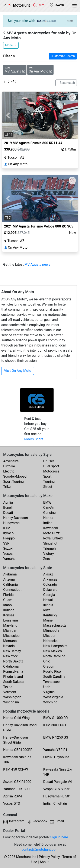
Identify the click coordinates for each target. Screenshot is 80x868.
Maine (48, 620)
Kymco (8, 533)
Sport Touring (13, 482)
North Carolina (54, 656)
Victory (49, 554)
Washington (12, 697)
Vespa (8, 554)
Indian (48, 523)
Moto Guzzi (52, 533)
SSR (6, 543)
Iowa (47, 610)
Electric (9, 471)
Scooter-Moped (15, 476)
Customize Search (63, 56)
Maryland (10, 625)
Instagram (17, 821)
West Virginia (53, 697)
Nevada (9, 646)
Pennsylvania (13, 672)
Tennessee (52, 682)
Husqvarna (11, 523)
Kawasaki (51, 528)
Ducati (8, 513)
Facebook (40, 821)
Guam (8, 600)
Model (10, 45)
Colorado (50, 585)
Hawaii (49, 600)
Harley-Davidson (16, 518)
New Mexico (53, 651)
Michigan (10, 631)
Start (70, 21)
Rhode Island (13, 677)
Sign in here (59, 837)
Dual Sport (51, 466)
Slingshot (50, 543)
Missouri (50, 636)
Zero (47, 559)
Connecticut (12, 590)
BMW (47, 502)
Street (48, 487)
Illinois (48, 605)
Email (60, 821)
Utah (47, 687)
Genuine (49, 513)
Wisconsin (11, 702)
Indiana (9, 610)
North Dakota (13, 661)
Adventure (11, 461)
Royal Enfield (53, 538)
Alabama (10, 574)
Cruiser (49, 461)
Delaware (50, 590)
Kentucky (50, 615)
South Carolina (54, 677)
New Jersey (12, 651)
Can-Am (49, 508)
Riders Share (34, 439)
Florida (8, 595)
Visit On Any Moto (18, 371)
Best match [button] (67, 83)
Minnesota (51, 631)
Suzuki (8, 548)
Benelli (8, 508)
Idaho (7, 605)
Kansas (9, 615)
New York (10, 656)
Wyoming (50, 702)
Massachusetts (55, 625)
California (10, 585)
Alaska (48, 574)
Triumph (50, 548)
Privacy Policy (49, 857)
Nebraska (51, 641)
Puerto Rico (52, 672)
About (44, 862)
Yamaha (9, 559)
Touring (49, 482)
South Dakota (13, 682)
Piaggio (9, 538)
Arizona (9, 579)
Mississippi (12, 636)
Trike (7, 487)
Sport (47, 476)
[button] (8, 115)
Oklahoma (11, 666)
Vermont (10, 692)
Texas (8, 687)
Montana (10, 641)
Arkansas (50, 579)
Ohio (47, 661)
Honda (48, 518)
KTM (7, 528)
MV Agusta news (37, 264)
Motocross (52, 471)
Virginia (49, 692)
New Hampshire (55, 646)
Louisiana (11, 620)
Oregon (49, 666)
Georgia (49, 595)
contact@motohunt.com (40, 850)
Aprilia (8, 502)
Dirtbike (9, 466)
